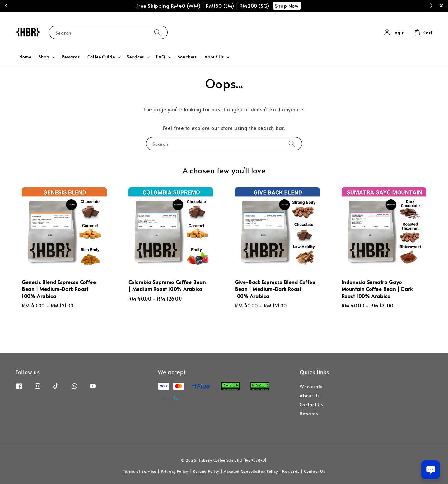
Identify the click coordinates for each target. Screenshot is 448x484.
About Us (214, 57)
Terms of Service (140, 471)
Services (135, 57)
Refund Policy (206, 471)
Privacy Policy (175, 471)
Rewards (71, 57)
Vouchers (187, 57)
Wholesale (311, 387)
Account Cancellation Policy (251, 471)
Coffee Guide (101, 57)
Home (25, 57)
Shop (44, 57)
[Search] (157, 32)
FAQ (161, 57)
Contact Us (311, 405)
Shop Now (287, 6)
